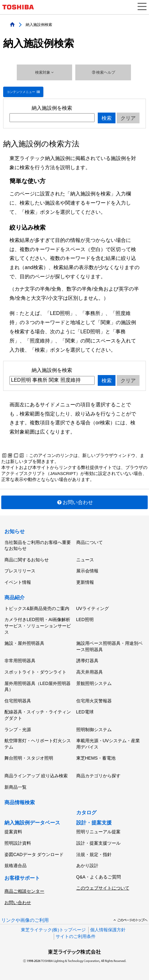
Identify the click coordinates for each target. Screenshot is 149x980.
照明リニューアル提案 (98, 832)
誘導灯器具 (87, 661)
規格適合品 (16, 866)
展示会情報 (87, 571)
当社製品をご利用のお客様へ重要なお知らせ (38, 545)
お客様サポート (22, 878)
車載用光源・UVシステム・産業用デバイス (108, 744)
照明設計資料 (18, 843)
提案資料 (13, 832)
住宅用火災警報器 (94, 701)
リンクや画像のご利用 (25, 920)
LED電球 (85, 712)
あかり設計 (87, 866)
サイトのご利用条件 (76, 937)
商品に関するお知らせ (27, 560)
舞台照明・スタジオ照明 (29, 758)
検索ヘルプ (103, 72)
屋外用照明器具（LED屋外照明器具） (37, 687)
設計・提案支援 (94, 823)
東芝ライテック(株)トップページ (53, 930)
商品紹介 (15, 598)
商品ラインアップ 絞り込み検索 (36, 776)
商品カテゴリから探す (98, 776)
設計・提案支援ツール (98, 843)
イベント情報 (18, 582)
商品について (90, 542)
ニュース (85, 560)
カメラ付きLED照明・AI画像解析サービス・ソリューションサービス (38, 626)
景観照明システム (94, 683)
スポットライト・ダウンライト (35, 672)
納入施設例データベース (32, 823)
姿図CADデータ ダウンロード (34, 854)
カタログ (86, 813)
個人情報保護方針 (108, 930)
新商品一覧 (16, 787)
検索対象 (44, 72)
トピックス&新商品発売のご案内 (37, 608)
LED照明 (85, 619)
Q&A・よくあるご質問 (99, 877)
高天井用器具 (90, 672)
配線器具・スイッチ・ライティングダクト (38, 715)
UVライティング (93, 608)
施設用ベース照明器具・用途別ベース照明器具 (109, 646)
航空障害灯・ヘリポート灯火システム (38, 744)
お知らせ (15, 531)
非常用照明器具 (20, 661)
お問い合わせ (74, 502)
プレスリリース (20, 571)
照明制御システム (94, 730)
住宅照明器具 (18, 701)
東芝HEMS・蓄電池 (96, 758)
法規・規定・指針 (94, 854)
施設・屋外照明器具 (24, 643)
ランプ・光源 (18, 730)
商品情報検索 (20, 802)
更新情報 (85, 582)
